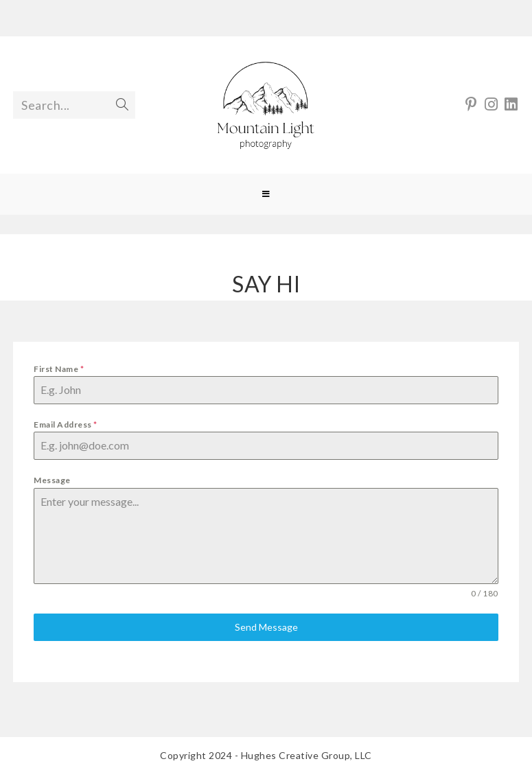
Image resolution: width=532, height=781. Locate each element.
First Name (59, 369)
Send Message (266, 627)
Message (52, 480)
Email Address (66, 424)
